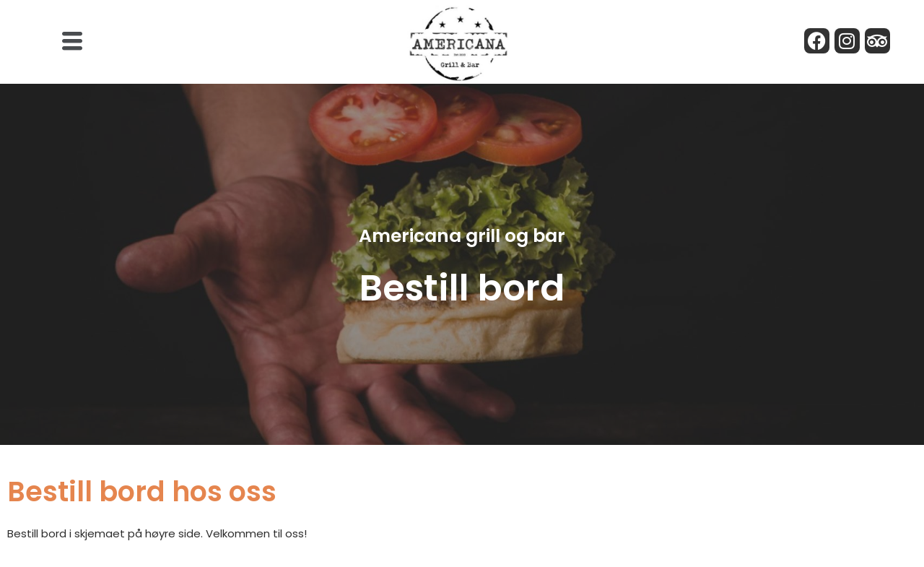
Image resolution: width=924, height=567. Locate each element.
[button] (72, 42)
